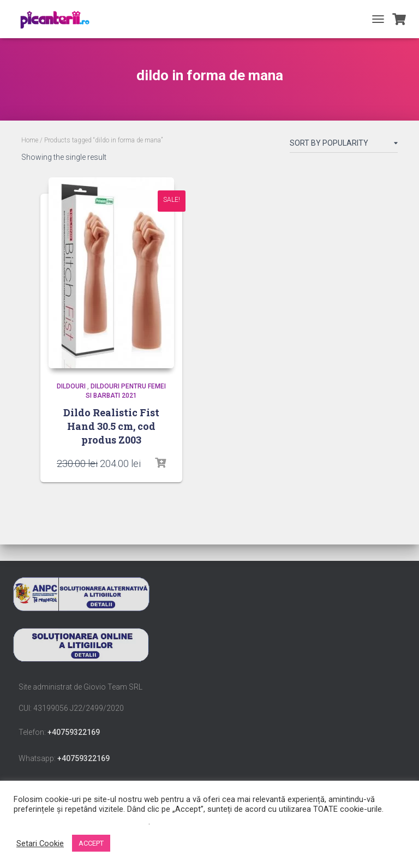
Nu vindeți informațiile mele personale (81, 822)
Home (30, 140)
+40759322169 (74, 732)
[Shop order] (344, 145)
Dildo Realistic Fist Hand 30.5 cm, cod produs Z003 (111, 426)
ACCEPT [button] (91, 843)
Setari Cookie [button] (40, 843)
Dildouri (71, 386)
